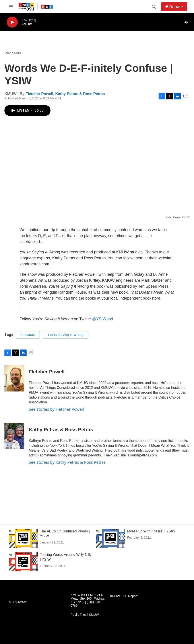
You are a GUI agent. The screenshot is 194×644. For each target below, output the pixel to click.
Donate (176, 7)
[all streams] (187, 22)
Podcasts (13, 53)
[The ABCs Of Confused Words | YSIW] (23, 538)
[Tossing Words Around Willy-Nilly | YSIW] (23, 562)
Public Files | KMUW (85, 615)
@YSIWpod (103, 319)
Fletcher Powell (39, 94)
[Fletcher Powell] (14, 378)
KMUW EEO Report (124, 596)
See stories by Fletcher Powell (56, 409)
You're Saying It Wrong (66, 335)
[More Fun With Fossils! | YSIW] (111, 538)
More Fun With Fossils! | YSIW (151, 531)
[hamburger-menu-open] (11, 7)
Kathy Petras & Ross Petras (80, 94)
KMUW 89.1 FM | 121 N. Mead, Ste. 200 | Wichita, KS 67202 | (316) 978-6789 (88, 600)
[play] (12, 22)
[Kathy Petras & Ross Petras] (14, 436)
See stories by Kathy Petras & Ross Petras (67, 462)
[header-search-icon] (154, 7)
